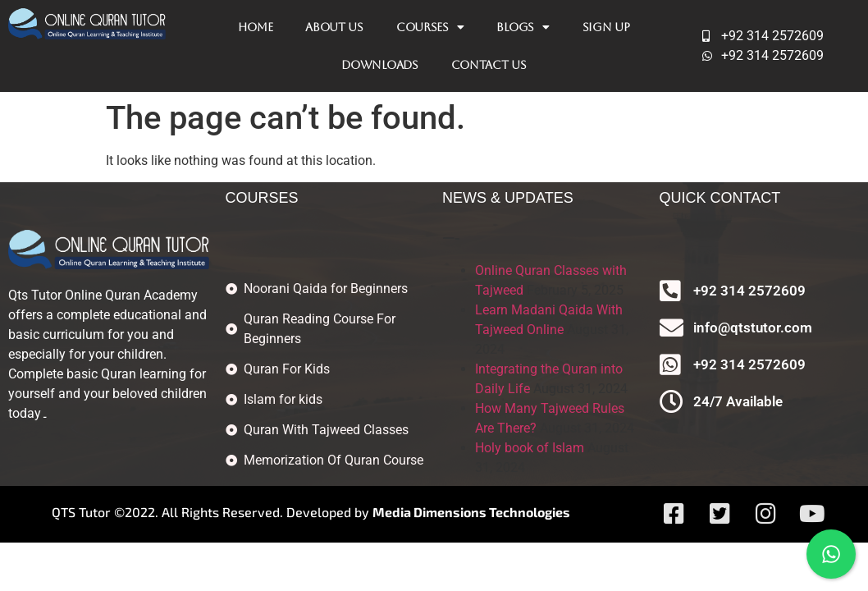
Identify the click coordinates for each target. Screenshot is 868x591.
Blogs (523, 27)
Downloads (379, 65)
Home (255, 27)
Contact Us (489, 65)
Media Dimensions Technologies (471, 512)
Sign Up (606, 27)
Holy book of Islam (530, 448)
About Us (334, 27)
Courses (430, 27)
